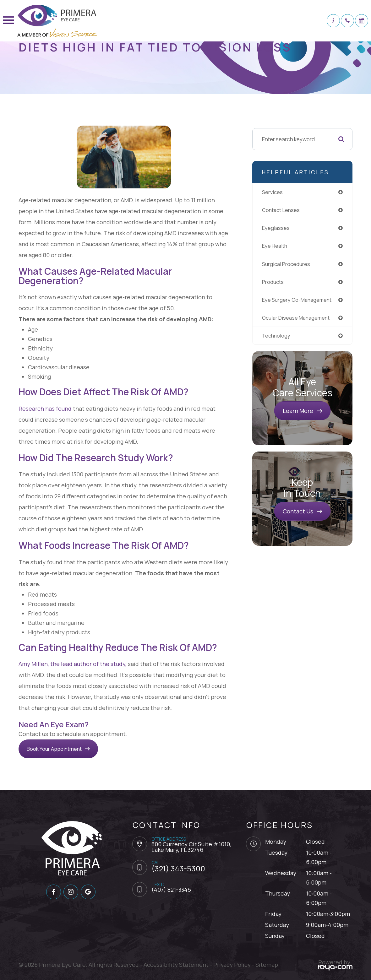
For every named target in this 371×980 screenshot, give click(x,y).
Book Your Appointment (61, 749)
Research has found (45, 409)
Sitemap (267, 965)
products (273, 284)
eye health (275, 247)
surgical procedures (288, 266)
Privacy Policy (232, 965)
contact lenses (282, 210)
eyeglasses (276, 229)
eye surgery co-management (298, 302)
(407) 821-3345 (171, 890)
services (273, 192)
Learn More (298, 414)
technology (277, 339)
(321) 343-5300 (178, 868)
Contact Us (298, 515)
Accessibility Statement (176, 965)
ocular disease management (298, 321)
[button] (333, 21)
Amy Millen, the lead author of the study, (73, 664)
